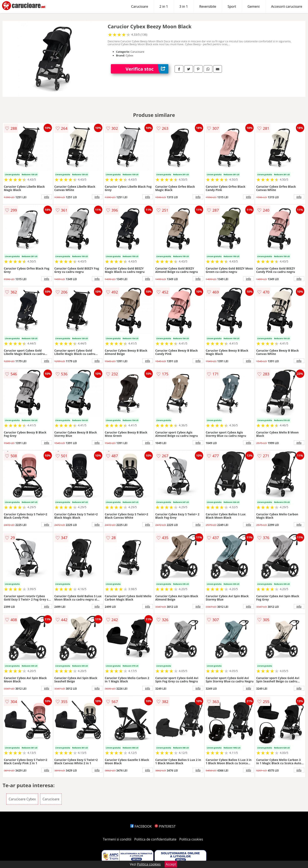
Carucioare (140, 6)
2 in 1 (164, 6)
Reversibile (208, 6)
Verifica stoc (147, 69)
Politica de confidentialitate (155, 839)
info (47, 197)
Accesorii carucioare (287, 6)
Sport (232, 6)
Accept (171, 864)
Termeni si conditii (117, 839)
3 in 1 (184, 6)
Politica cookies (191, 839)
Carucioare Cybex (22, 799)
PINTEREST (165, 826)
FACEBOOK (141, 826)
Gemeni (254, 6)
